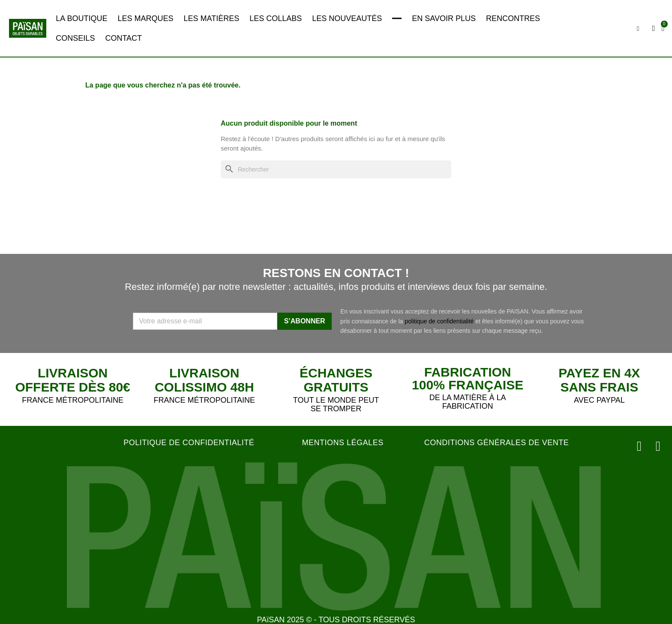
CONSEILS (75, 38)
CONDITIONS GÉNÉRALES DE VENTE (497, 443)
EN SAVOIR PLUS (444, 18)
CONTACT (123, 38)
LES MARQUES (145, 18)
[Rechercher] (336, 170)
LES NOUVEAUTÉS (347, 18)
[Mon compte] (654, 28)
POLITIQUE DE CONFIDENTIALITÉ (189, 443)
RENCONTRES (513, 18)
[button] (638, 29)
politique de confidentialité (439, 321)
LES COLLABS (276, 18)
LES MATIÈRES (211, 18)
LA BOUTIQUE (81, 18)
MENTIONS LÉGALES (343, 443)
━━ (397, 18)
